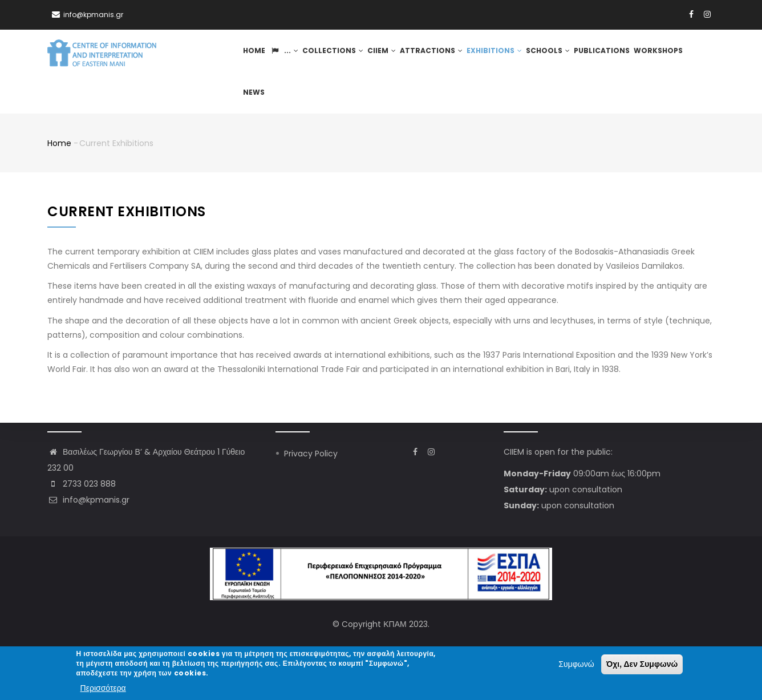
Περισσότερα (103, 688)
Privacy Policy (311, 454)
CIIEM (380, 53)
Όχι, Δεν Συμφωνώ (642, 665)
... (286, 53)
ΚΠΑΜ (395, 624)
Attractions (428, 53)
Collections (333, 53)
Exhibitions (489, 53)
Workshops (647, 53)
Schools (541, 53)
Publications (593, 53)
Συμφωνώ (576, 665)
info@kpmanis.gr (88, 500)
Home (257, 53)
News (685, 53)
